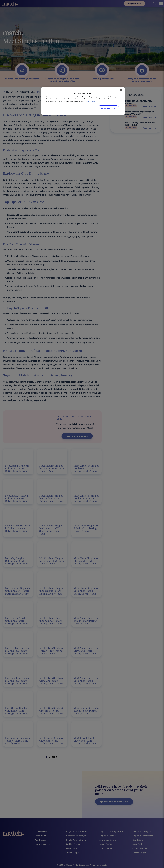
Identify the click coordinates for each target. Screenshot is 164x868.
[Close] (121, 90)
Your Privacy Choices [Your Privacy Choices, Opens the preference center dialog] (108, 108)
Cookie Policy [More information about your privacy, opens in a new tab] (90, 101)
